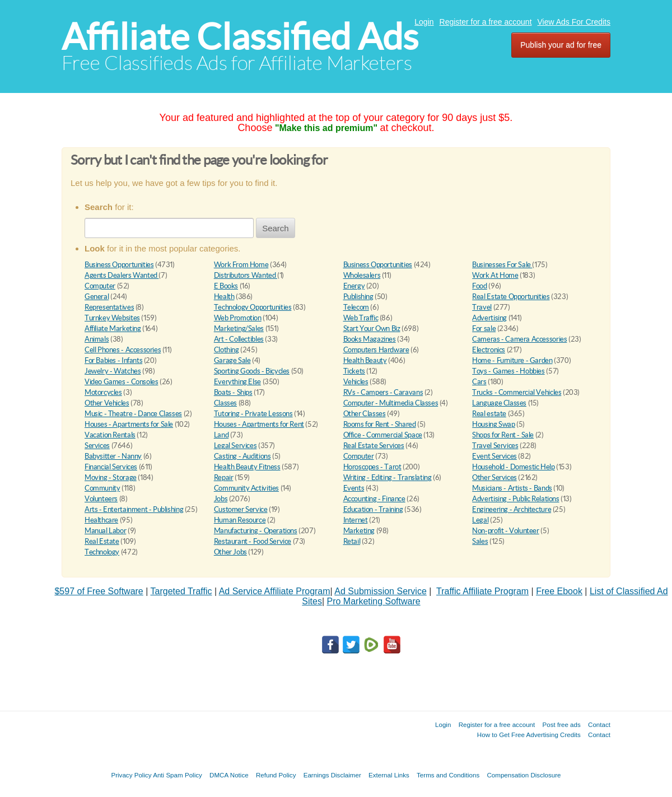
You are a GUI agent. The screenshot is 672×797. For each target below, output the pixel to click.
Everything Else (237, 382)
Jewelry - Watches (113, 371)
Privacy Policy (131, 775)
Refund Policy (276, 775)
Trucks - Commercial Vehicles (517, 392)
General (97, 297)
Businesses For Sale (502, 265)
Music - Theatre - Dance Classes (133, 414)
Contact (599, 724)
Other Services (494, 477)
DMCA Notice (229, 775)
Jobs (221, 499)
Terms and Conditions (448, 775)
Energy (354, 286)
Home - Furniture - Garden (512, 360)
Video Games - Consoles (121, 382)
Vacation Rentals (110, 435)
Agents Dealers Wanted (122, 275)
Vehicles (356, 382)
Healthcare (101, 520)
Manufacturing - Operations (256, 531)
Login (424, 22)
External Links (389, 775)
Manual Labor (105, 531)
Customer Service (241, 509)
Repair (224, 477)
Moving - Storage (111, 477)
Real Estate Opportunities (511, 297)
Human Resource (240, 520)
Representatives (109, 307)
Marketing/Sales (239, 328)
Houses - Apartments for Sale (129, 424)
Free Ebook (559, 591)
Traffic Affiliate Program (482, 591)
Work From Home (241, 265)
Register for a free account (486, 22)
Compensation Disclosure (524, 775)
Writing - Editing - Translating (388, 477)
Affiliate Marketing (113, 328)
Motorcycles (103, 392)
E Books (226, 286)
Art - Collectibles (239, 339)
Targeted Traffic (181, 591)
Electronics (489, 350)
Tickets (354, 371)
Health (224, 297)
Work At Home (495, 275)
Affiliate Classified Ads (240, 37)
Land (221, 435)
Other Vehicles (107, 403)
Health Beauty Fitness (247, 467)
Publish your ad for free (561, 45)
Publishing (358, 297)
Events (354, 488)
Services (97, 446)
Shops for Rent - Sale (503, 435)
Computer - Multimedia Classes (391, 403)
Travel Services (495, 446)
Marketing (359, 531)
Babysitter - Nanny (113, 456)
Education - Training (373, 509)
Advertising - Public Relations (515, 499)
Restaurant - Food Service (253, 541)
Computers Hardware (376, 350)
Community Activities (246, 488)
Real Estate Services (374, 446)
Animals (97, 339)
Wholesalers (362, 275)
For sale (484, 328)
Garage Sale (232, 360)
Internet (356, 520)
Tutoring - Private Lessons (253, 414)
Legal (480, 520)
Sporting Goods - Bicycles (252, 371)
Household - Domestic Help (513, 467)
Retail (352, 541)
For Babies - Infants (113, 360)
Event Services (494, 456)
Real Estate (102, 541)
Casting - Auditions (242, 456)
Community (102, 488)
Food (479, 286)
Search (276, 228)
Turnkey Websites (112, 318)
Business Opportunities (119, 265)
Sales (480, 541)
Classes (225, 403)
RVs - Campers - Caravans (383, 392)
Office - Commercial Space (383, 435)
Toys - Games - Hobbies (508, 371)
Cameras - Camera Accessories (519, 339)
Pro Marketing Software (374, 601)
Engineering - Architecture (512, 509)
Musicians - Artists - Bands (512, 488)
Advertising (489, 318)
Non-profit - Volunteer (505, 531)
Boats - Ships (233, 392)
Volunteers (101, 499)
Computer (100, 286)
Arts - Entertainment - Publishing (134, 509)
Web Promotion (238, 318)
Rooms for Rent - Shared (380, 424)
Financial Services (111, 467)
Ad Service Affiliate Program (275, 591)
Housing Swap (493, 424)
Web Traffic (361, 318)
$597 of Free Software (99, 591)
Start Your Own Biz (372, 328)
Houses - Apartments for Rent (259, 424)
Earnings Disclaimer (332, 775)
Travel (482, 307)
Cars (479, 382)
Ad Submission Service (381, 591)
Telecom (356, 307)
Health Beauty (365, 360)
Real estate (489, 414)
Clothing (227, 350)
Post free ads (561, 724)
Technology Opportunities (253, 307)
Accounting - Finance (374, 499)
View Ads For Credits (574, 22)
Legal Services (235, 446)
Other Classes (365, 414)
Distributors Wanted (246, 275)
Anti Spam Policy (178, 775)
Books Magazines (370, 339)
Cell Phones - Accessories (123, 350)
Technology (102, 552)
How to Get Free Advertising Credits (529, 735)
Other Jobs (230, 552)
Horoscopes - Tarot (372, 467)
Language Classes (499, 403)
